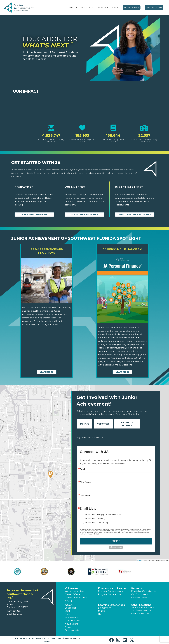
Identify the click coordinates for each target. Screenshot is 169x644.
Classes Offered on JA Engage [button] (76, 599)
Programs (87, 8)
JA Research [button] (71, 617)
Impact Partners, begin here (135, 214)
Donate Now (132, 8)
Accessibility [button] (57, 638)
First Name (85, 482)
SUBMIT (116, 541)
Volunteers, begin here (84, 214)
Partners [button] (137, 588)
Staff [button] (67, 611)
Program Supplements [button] (110, 591)
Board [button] (68, 614)
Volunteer (103, 424)
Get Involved (154, 8)
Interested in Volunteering (96, 523)
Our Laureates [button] (73, 630)
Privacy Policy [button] (43, 638)
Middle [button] (102, 611)
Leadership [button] (71, 608)
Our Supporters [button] (140, 594)
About (72, 8)
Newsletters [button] (71, 624)
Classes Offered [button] (73, 594)
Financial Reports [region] (140, 598)
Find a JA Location (141, 614)
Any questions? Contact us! (90, 437)
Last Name (85, 495)
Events (102, 8)
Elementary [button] (104, 608)
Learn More (47, 372)
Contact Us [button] (14, 611)
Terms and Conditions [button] (24, 638)
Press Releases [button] (73, 621)
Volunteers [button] (72, 588)
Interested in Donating (95, 519)
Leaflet (139, 560)
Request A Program (127, 424)
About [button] (69, 605)
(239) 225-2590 (15, 614)
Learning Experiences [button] (111, 605)
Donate (85, 424)
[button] (77, 8)
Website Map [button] (70, 638)
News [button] (68, 627)
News (115, 8)
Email (83, 469)
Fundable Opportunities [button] (144, 591)
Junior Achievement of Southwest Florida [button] (143, 609)
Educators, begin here (34, 214)
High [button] (101, 614)
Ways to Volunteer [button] (75, 591)
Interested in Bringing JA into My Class (103, 515)
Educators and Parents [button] (112, 588)
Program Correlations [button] (109, 594)
